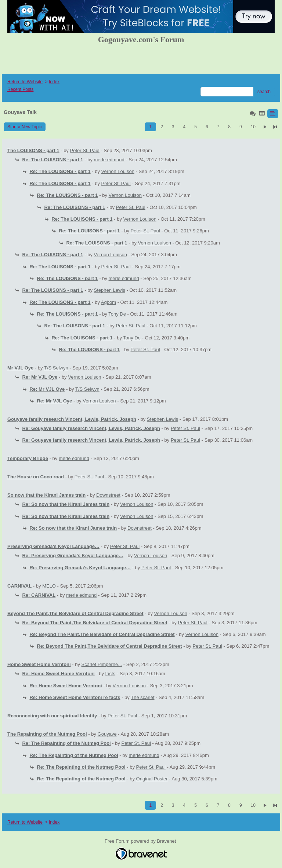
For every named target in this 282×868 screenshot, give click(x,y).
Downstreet (108, 495)
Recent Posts (20, 89)
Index (54, 82)
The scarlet (142, 697)
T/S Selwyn (56, 368)
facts (110, 674)
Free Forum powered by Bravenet (141, 841)
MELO (49, 586)
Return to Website (25, 82)
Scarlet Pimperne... (102, 664)
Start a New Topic (25, 127)
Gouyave (107, 734)
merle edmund (109, 160)
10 (253, 127)
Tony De (117, 314)
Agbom (109, 302)
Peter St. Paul (85, 150)
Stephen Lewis (110, 290)
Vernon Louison (118, 171)
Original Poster (152, 779)
